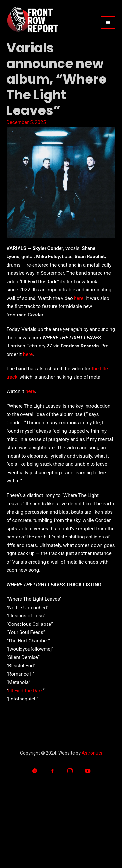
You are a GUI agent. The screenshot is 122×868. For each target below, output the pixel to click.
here (79, 298)
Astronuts (92, 753)
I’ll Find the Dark (25, 691)
